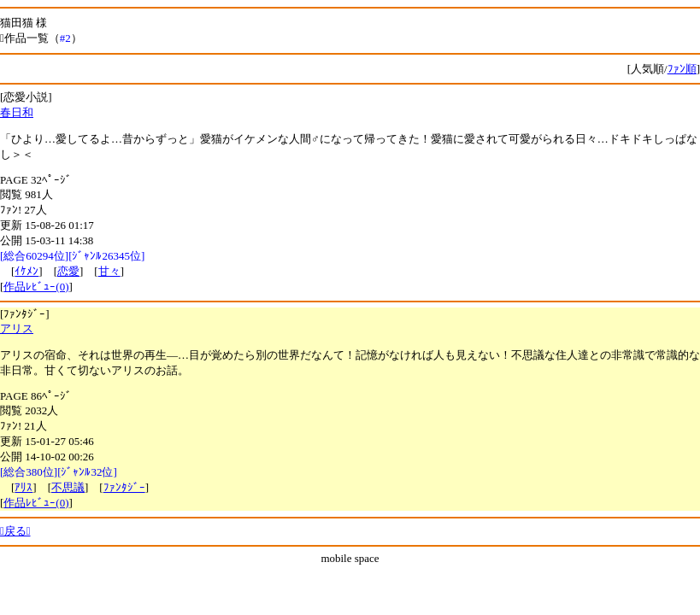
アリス (17, 328)
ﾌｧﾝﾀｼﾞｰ (124, 487)
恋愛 (68, 271)
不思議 (68, 487)
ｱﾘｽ (24, 487)
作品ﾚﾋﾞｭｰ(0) (36, 287)
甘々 (109, 271)
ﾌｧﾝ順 (682, 69)
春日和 (17, 112)
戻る (15, 531)
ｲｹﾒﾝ (26, 271)
